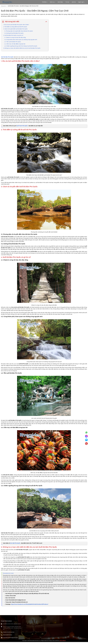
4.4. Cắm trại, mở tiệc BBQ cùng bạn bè (15, 44)
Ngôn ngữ (81, 2)
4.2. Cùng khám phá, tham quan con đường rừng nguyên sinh (21, 40)
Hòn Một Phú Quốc (15, 543)
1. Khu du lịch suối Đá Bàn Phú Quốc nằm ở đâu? (16, 25)
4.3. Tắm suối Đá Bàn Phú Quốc (13, 42)
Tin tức (67, 2)
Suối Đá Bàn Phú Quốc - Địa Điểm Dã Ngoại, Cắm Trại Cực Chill (23, 6)
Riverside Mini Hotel (8, 573)
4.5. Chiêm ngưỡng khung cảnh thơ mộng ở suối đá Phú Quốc (21, 46)
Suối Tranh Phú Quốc (22, 126)
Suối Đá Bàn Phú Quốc (7, 57)
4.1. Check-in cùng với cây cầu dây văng (15, 38)
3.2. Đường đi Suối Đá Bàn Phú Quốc (14, 33)
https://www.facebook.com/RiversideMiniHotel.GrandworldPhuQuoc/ (30, 604)
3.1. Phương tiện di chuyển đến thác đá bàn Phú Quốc (19, 31)
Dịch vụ (53, 2)
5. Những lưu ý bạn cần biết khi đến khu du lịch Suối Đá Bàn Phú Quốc (22, 48)
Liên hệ (74, 2)
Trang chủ (3, 6)
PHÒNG (45, 2)
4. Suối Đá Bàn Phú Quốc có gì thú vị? (13, 35)
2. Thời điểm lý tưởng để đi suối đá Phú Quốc (15, 27)
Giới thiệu (60, 2)
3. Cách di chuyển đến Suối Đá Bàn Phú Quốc (15, 29)
